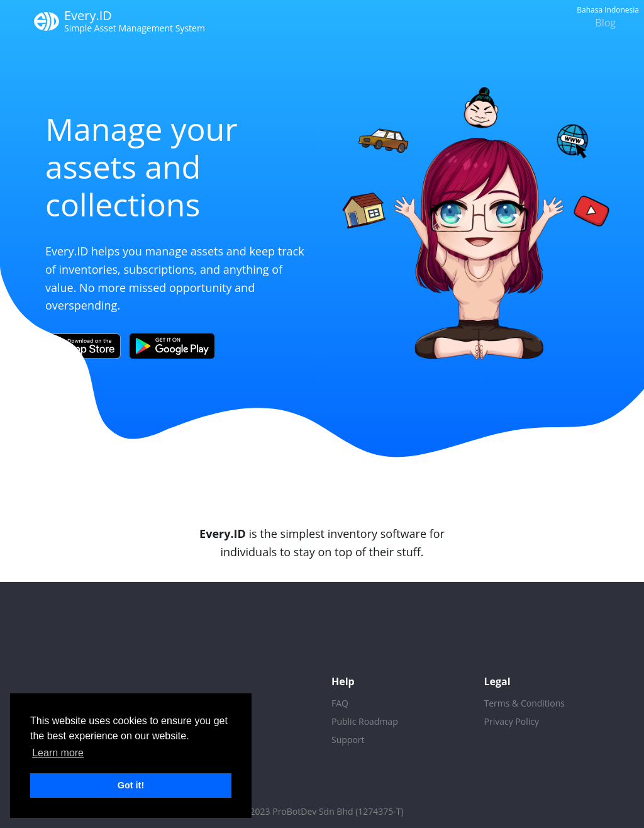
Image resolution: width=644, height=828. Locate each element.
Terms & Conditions (525, 703)
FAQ (340, 703)
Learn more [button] (58, 753)
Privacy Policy (512, 721)
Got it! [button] (131, 785)
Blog (605, 23)
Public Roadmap (365, 721)
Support (348, 740)
